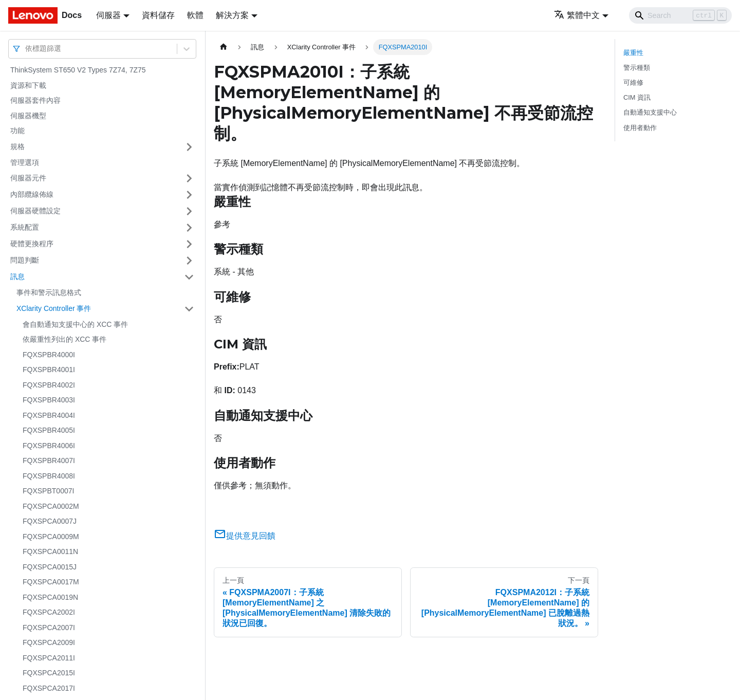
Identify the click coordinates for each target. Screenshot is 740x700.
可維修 (633, 82)
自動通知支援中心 (650, 112)
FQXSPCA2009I (49, 642)
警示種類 (637, 68)
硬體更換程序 (32, 244)
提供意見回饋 (245, 536)
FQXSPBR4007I (49, 460)
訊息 (17, 277)
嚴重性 (633, 53)
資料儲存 (158, 15)
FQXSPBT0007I (48, 491)
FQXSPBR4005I (49, 430)
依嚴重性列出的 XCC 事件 (64, 339)
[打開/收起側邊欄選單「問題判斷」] (189, 261)
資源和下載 (28, 85)
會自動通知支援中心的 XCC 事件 (75, 324)
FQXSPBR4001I (49, 370)
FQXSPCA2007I (49, 628)
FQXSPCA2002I (49, 612)
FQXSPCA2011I (49, 658)
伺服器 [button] (108, 15)
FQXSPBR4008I (49, 476)
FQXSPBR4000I (49, 355)
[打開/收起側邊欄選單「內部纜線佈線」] (189, 195)
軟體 (195, 15)
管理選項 (25, 162)
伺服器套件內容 (35, 100)
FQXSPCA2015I (49, 673)
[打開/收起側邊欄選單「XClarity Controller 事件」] (189, 309)
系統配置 (25, 227)
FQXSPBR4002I (49, 385)
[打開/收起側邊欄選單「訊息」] (189, 277)
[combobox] (26, 49)
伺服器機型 (28, 116)
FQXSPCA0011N (50, 551)
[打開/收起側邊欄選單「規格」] (189, 147)
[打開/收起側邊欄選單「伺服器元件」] (189, 178)
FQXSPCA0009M (51, 537)
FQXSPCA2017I (49, 688)
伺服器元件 (28, 178)
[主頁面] (224, 47)
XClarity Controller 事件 (54, 308)
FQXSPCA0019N (50, 597)
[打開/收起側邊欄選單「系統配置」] (189, 228)
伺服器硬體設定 (35, 211)
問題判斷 (25, 260)
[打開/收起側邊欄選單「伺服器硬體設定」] (189, 211)
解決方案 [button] (232, 15)
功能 (17, 131)
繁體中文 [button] (577, 15)
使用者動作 (640, 128)
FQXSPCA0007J (50, 521)
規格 (17, 146)
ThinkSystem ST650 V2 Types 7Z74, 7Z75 (78, 70)
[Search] (680, 15)
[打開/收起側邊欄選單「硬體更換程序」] (189, 244)
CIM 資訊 (637, 97)
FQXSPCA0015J (50, 567)
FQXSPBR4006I (49, 446)
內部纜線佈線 (32, 194)
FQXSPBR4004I (49, 415)
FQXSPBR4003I (49, 400)
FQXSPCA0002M (51, 506)
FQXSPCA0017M (51, 582)
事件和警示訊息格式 (49, 292)
